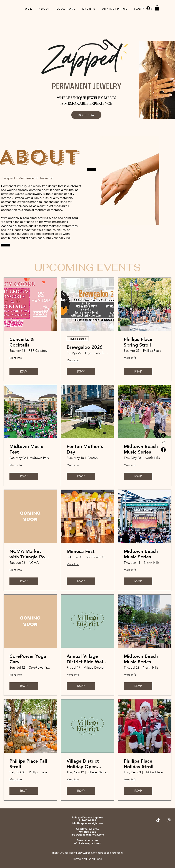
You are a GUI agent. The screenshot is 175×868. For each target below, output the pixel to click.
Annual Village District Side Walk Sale (86, 659)
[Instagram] (163, 442)
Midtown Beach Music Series (141, 449)
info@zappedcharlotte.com (87, 835)
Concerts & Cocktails (22, 342)
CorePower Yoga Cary (28, 659)
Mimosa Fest (81, 551)
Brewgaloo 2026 (84, 347)
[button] (157, 8)
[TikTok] (163, 435)
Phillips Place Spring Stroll (138, 342)
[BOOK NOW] (86, 115)
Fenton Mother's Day (85, 449)
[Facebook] (163, 450)
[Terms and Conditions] (87, 859)
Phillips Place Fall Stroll (28, 764)
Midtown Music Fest (26, 449)
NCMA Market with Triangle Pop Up (29, 554)
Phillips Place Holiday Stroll (139, 764)
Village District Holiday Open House (83, 764)
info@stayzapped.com (87, 843)
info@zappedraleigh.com (87, 823)
